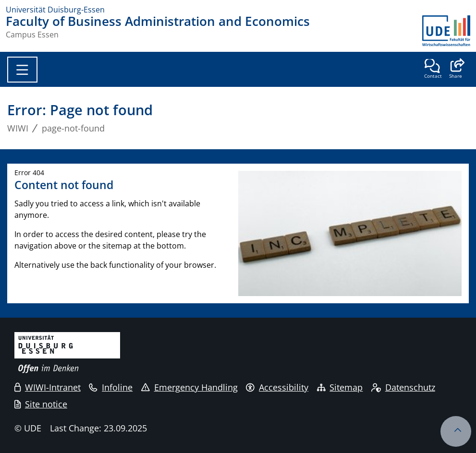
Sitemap (340, 387)
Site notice (41, 404)
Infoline (111, 387)
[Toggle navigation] (22, 70)
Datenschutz (403, 387)
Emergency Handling (189, 387)
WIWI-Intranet (48, 387)
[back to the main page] (446, 31)
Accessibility (277, 387)
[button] (456, 70)
